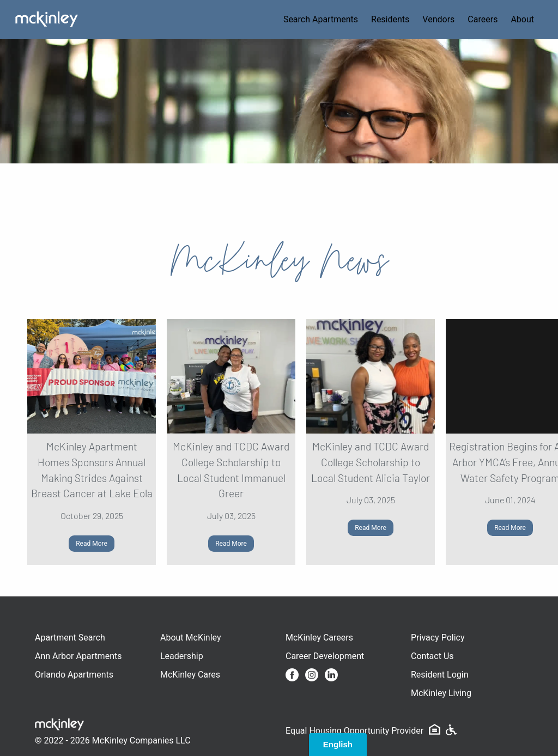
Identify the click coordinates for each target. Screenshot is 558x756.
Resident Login (440, 675)
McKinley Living (441, 693)
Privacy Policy (438, 638)
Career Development (325, 656)
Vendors (438, 19)
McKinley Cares (190, 675)
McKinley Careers (319, 638)
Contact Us (432, 656)
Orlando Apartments (74, 675)
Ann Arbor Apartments (78, 656)
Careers (483, 19)
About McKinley (191, 638)
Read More (92, 544)
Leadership (182, 656)
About (522, 19)
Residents (390, 19)
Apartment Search (70, 638)
